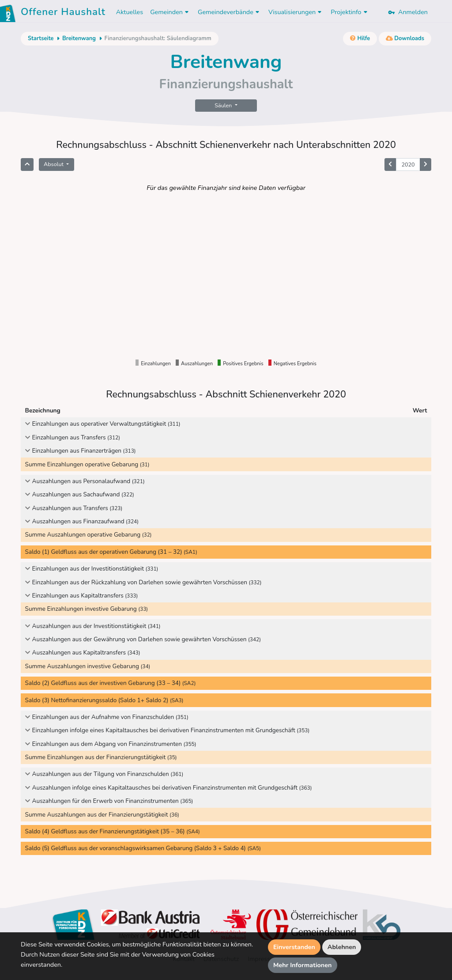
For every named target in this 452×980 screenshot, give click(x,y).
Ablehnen (342, 947)
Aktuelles (130, 12)
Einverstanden (294, 947)
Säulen (224, 105)
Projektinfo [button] (350, 12)
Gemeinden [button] (170, 12)
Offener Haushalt (63, 13)
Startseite (41, 38)
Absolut (54, 164)
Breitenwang (79, 38)
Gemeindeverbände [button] (230, 12)
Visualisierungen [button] (296, 12)
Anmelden (408, 12)
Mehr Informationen (303, 965)
